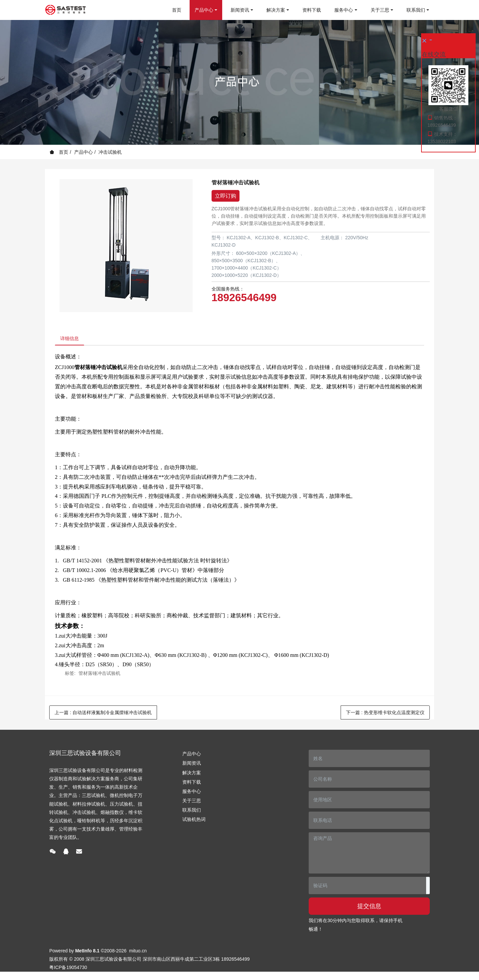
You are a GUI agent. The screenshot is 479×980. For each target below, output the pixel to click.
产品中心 (83, 152)
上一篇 (103, 714)
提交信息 (369, 908)
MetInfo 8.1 (87, 952)
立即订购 (226, 196)
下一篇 (385, 714)
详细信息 (71, 339)
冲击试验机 (110, 152)
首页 (177, 10)
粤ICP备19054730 (68, 969)
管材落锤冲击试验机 (99, 675)
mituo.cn (138, 952)
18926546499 (244, 297)
